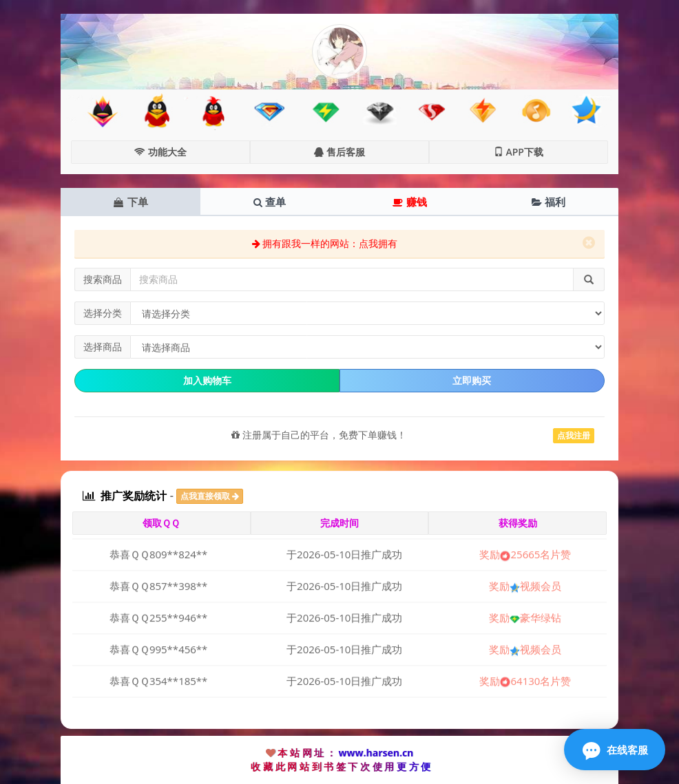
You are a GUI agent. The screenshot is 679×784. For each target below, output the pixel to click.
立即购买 (472, 380)
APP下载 (519, 152)
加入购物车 (207, 380)
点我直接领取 (210, 496)
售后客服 (339, 152)
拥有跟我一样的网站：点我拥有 (325, 243)
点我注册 (574, 435)
